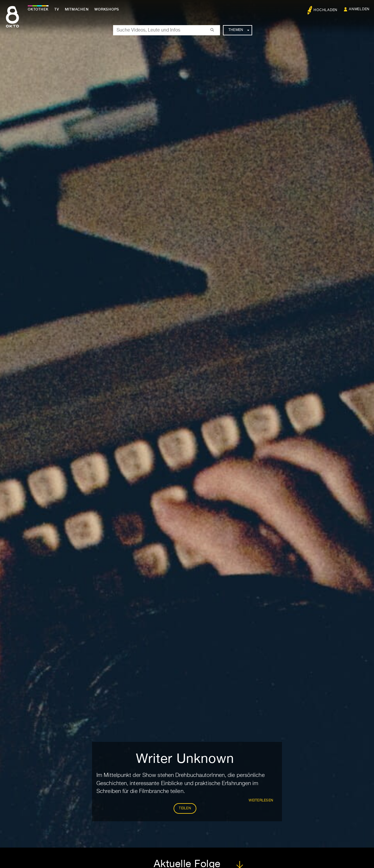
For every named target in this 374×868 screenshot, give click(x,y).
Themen (239, 30)
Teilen (185, 808)
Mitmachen (77, 9)
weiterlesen (261, 801)
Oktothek (38, 9)
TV (57, 9)
